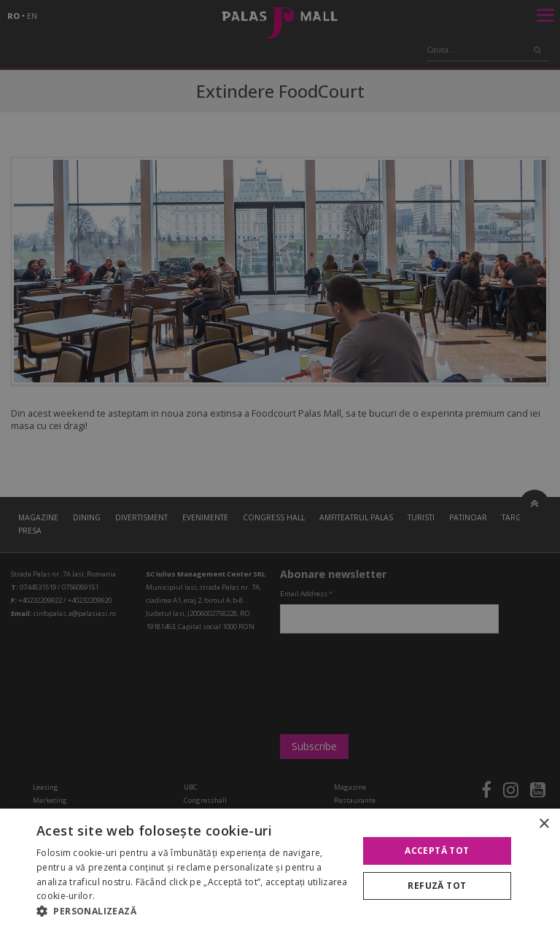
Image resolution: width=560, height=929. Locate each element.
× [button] (544, 824)
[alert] (280, 464)
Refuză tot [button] (437, 886)
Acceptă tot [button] (437, 851)
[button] (192, 911)
